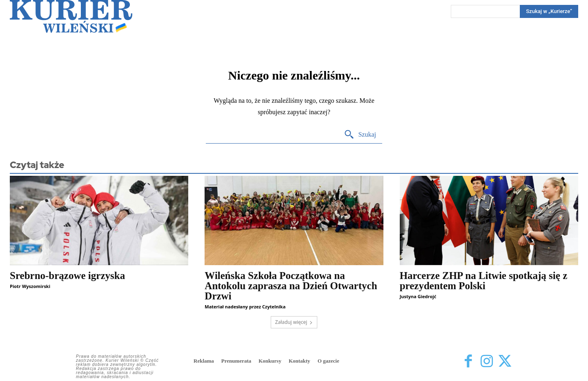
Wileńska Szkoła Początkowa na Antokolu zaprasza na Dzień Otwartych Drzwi (291, 286)
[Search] (549, 11)
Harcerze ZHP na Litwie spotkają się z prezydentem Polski (484, 281)
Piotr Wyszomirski (30, 286)
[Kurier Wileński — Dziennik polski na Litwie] (71, 16)
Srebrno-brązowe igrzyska (67, 276)
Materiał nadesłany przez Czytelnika (245, 307)
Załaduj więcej (294, 322)
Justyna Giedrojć (418, 296)
